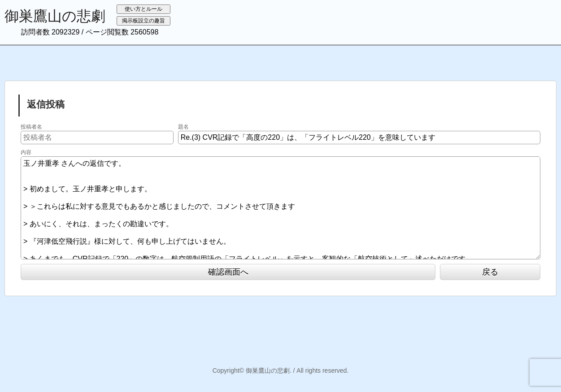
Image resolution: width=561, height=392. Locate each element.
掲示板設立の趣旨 (144, 21)
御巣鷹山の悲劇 (55, 16)
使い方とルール (144, 9)
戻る (490, 272)
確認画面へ (228, 272)
